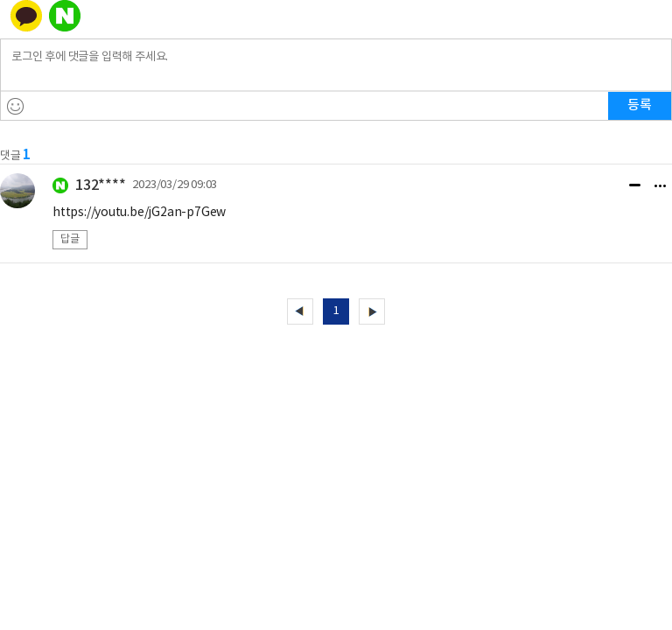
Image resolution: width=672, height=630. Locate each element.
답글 (70, 239)
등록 (640, 105)
